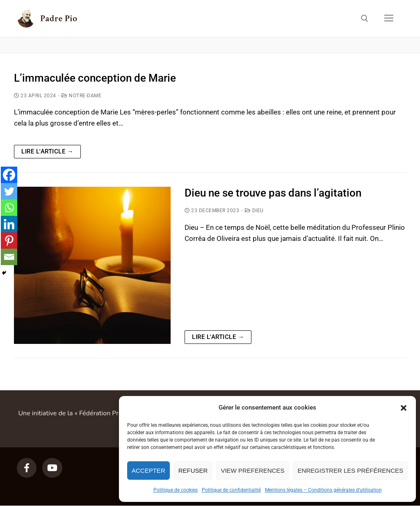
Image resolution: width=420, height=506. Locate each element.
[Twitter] (9, 191)
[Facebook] (9, 175)
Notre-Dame (81, 96)
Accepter (148, 471)
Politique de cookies (176, 490)
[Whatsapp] (9, 208)
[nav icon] (389, 18)
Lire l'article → (47, 151)
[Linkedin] (9, 224)
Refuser (193, 471)
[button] (404, 408)
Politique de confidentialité (231, 490)
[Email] (9, 257)
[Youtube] (52, 468)
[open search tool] (365, 18)
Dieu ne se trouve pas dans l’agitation (273, 193)
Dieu (254, 211)
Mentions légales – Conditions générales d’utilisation (323, 490)
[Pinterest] (9, 240)
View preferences (252, 471)
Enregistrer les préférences (350, 471)
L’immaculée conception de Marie (95, 78)
